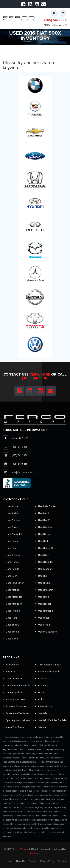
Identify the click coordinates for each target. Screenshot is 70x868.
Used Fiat (42, 541)
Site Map (41, 727)
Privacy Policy (44, 706)
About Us (9, 672)
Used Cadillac (44, 527)
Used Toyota (11, 632)
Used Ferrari (11, 541)
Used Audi (42, 513)
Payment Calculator (15, 706)
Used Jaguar (43, 569)
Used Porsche (44, 611)
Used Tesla (42, 625)
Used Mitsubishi (13, 604)
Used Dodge (43, 534)
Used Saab (42, 618)
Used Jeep (10, 576)
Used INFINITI (11, 569)
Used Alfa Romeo (46, 506)
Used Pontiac (11, 611)
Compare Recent (13, 679)
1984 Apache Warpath (48, 665)
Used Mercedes (13, 597)
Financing (42, 686)
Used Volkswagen (46, 632)
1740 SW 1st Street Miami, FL (55, 25)
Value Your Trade (13, 727)
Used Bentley (11, 520)
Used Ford (10, 548)
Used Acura (10, 506)
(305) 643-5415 (20, 464)
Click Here (40, 374)
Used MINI (42, 597)
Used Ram (10, 618)
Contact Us (42, 679)
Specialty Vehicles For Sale (51, 720)
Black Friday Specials (48, 672)
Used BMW (42, 520)
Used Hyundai (44, 562)
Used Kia (41, 576)
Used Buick (10, 527)
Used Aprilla (11, 513)
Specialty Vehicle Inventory (18, 720)
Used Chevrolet (12, 534)
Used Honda (11, 562)
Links (39, 700)
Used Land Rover (13, 583)
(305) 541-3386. (35, 378)
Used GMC (42, 555)
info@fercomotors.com (24, 472)
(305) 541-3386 (56, 20)
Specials (41, 713)
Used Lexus (43, 583)
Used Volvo (10, 639)
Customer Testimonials (17, 686)
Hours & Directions (14, 700)
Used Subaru (11, 625)
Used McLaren (44, 590)
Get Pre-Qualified (13, 693)
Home (40, 693)
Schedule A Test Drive (16, 713)
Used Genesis (12, 555)
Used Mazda (11, 590)
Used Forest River (46, 548)
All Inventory (11, 665)
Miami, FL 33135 (20, 438)
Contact (33, 861)
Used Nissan (43, 604)
